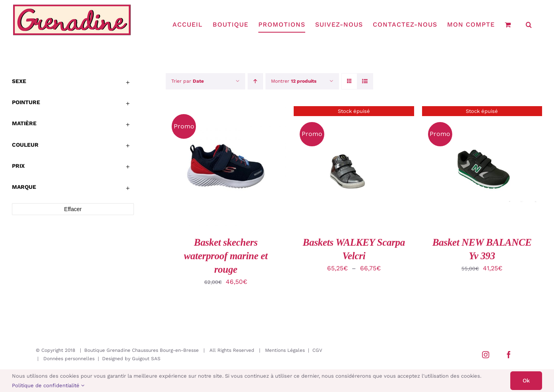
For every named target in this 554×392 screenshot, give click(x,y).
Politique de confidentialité (48, 385)
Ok (526, 380)
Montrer (294, 81)
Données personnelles (69, 359)
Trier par (188, 81)
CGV (317, 350)
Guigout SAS (146, 359)
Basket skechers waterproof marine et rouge (226, 256)
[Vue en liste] (365, 81)
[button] (529, 25)
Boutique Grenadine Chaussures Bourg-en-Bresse (141, 350)
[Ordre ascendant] (255, 81)
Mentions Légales (285, 350)
